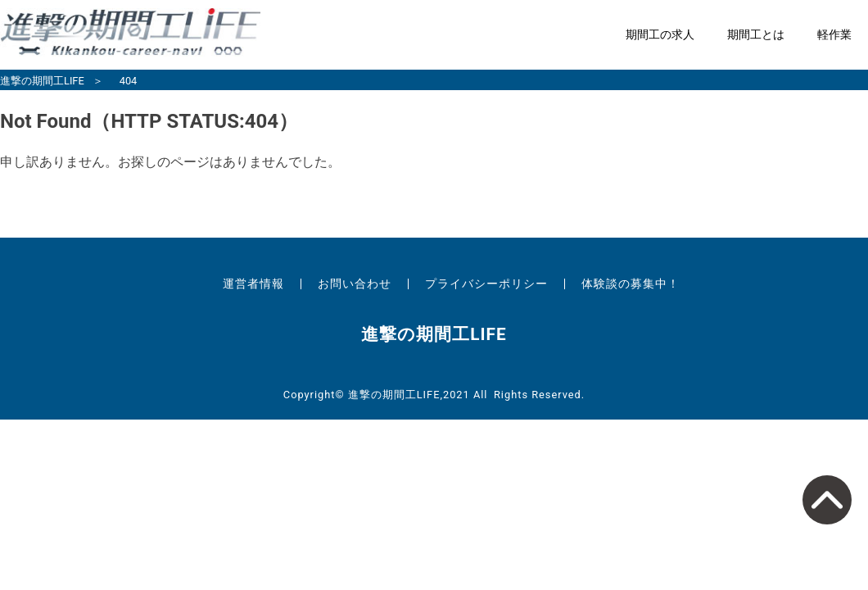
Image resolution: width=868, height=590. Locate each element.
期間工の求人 (660, 35)
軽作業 (834, 35)
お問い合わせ (355, 284)
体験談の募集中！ (631, 284)
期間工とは (756, 35)
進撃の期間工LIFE (42, 81)
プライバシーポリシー (486, 284)
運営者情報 (253, 284)
